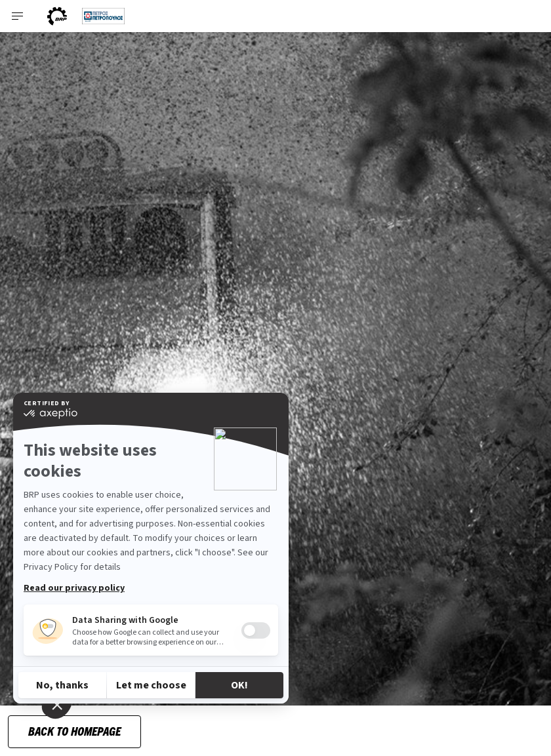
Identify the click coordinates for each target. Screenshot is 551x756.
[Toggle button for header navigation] (18, 16)
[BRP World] (57, 16)
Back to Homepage (74, 731)
